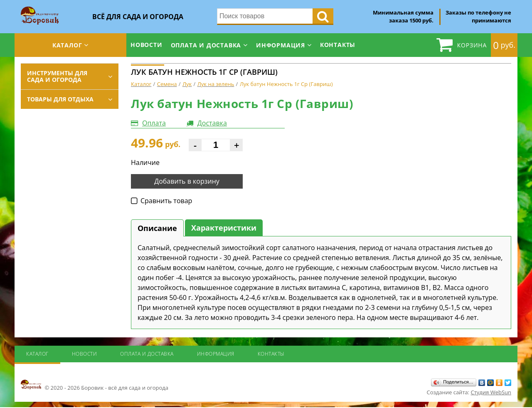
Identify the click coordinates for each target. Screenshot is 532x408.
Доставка (212, 123)
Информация (281, 45)
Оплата (154, 123)
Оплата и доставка (206, 45)
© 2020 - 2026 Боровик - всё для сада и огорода (95, 385)
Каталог (67, 45)
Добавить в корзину (187, 181)
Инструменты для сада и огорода (57, 76)
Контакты (338, 45)
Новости (147, 45)
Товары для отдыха (60, 99)
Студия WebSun (491, 392)
